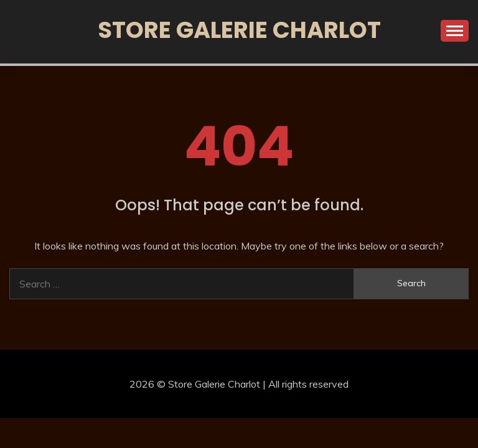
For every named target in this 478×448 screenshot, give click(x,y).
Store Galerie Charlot (239, 30)
